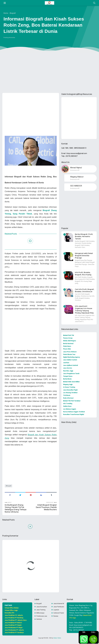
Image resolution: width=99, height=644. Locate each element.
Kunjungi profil (75, 171)
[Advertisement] (49, 73)
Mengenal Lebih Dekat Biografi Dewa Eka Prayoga (84, 257)
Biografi (9, 487)
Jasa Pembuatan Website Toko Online (59, 610)
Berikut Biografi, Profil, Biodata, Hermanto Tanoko (84, 238)
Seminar (40, 623)
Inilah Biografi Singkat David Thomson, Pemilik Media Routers (46, 509)
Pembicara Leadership (42, 620)
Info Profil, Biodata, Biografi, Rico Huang (83, 275)
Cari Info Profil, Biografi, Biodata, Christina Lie (85, 292)
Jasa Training (41, 613)
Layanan (57, 613)
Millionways (41, 616)
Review (56, 620)
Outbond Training (59, 616)
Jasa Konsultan (42, 610)
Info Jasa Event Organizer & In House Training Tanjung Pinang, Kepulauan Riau (84, 311)
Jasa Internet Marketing (59, 606)
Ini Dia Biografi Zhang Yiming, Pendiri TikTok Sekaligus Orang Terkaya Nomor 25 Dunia (16, 511)
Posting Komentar (9, 39)
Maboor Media (57, 641)
